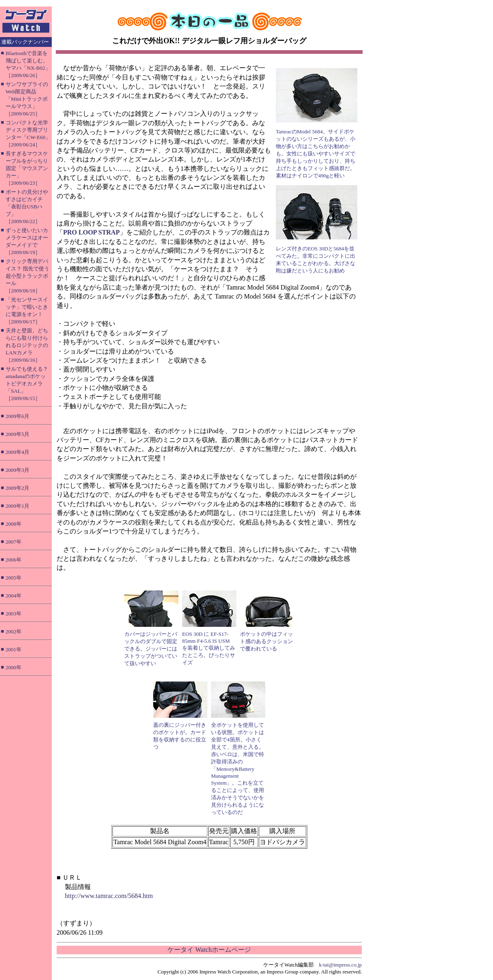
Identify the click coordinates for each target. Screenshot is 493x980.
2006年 (14, 560)
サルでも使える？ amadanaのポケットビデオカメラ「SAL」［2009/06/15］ (27, 384)
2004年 (14, 596)
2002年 (14, 632)
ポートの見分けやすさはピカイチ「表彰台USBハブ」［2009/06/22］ (27, 207)
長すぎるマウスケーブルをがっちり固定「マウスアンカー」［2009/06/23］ (27, 168)
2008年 (14, 524)
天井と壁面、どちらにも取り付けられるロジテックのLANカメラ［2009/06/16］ (27, 345)
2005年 (14, 578)
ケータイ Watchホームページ (209, 950)
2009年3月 (18, 470)
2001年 (14, 649)
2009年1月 (18, 506)
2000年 (14, 667)
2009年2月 (18, 488)
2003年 (14, 614)
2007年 (14, 542)
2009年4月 (18, 452)
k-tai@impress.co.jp (340, 965)
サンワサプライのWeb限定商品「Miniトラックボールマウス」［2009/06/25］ (27, 99)
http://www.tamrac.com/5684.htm (109, 896)
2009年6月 (18, 416)
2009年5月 (18, 434)
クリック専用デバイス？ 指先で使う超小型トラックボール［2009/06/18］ (28, 276)
